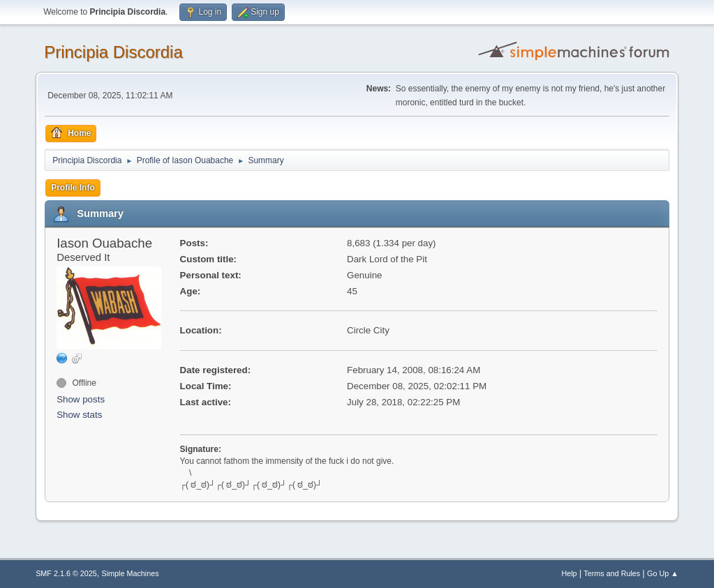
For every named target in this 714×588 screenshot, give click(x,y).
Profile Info (73, 188)
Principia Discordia (113, 52)
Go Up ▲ (663, 573)
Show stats (79, 415)
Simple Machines (130, 573)
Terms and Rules (612, 573)
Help (569, 573)
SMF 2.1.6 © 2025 (66, 573)
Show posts (81, 399)
